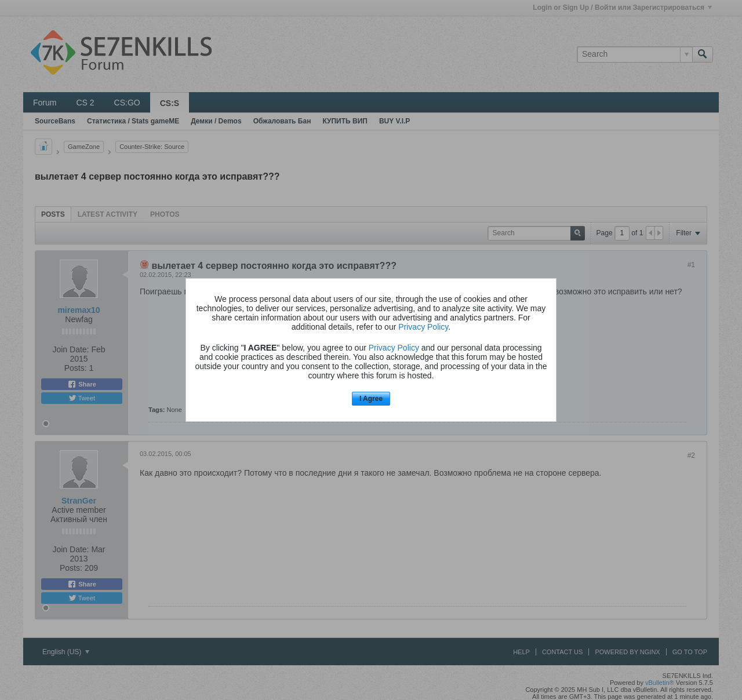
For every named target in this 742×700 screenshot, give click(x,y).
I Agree (371, 399)
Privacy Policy (423, 327)
